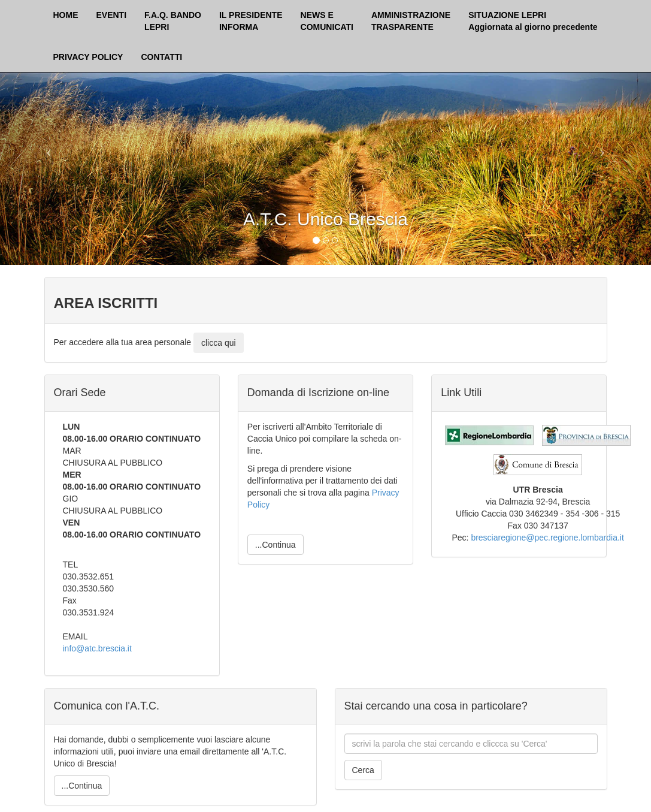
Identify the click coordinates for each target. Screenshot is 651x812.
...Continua (275, 545)
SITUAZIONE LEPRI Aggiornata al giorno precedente (533, 21)
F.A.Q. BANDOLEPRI (173, 21)
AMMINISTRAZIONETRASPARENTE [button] (411, 21)
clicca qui (219, 343)
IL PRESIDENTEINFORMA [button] (251, 21)
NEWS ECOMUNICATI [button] (327, 21)
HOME (66, 15)
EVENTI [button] (112, 15)
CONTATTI (161, 57)
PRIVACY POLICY (88, 57)
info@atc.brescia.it (97, 648)
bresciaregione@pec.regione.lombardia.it (547, 538)
